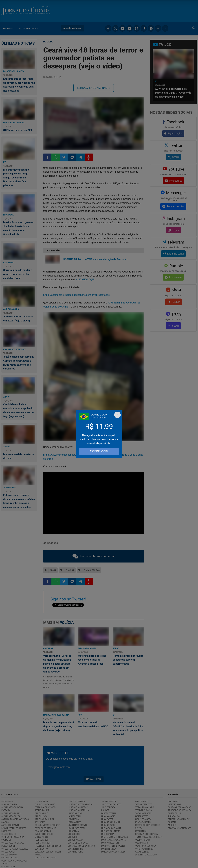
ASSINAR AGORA (99, 451)
